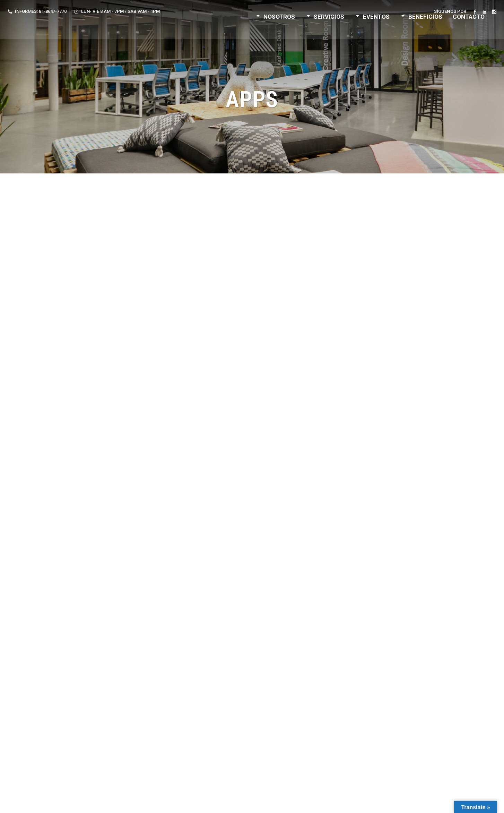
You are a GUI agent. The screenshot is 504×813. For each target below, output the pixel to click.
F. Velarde (341, 802)
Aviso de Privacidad (213, 802)
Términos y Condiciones (266, 802)
